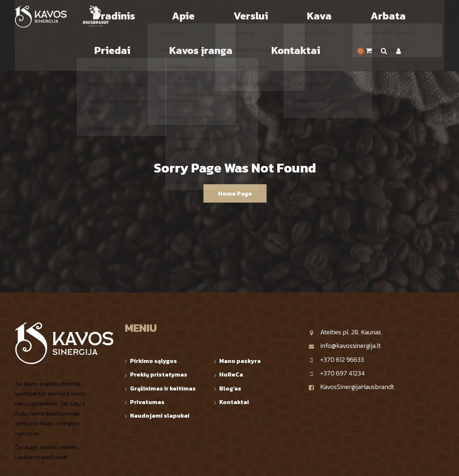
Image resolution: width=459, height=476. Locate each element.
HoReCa (231, 337)
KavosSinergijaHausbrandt (351, 349)
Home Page (235, 156)
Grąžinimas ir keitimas (163, 350)
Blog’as (230, 350)
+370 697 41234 (337, 335)
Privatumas (147, 364)
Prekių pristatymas (159, 337)
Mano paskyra (240, 323)
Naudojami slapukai (160, 378)
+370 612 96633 (336, 322)
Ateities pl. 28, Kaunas (345, 294)
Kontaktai (234, 364)
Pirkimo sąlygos (153, 323)
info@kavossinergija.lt (345, 308)
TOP (440, 464)
